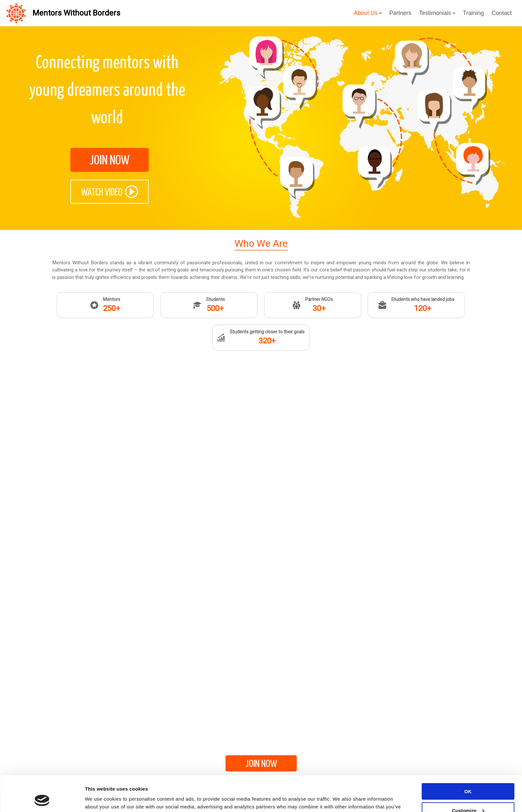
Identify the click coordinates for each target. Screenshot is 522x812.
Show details (100, 799)
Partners (400, 13)
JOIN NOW (110, 161)
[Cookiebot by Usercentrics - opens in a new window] (42, 799)
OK (468, 758)
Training (473, 13)
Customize (468, 777)
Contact (502, 13)
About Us (367, 13)
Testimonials (437, 13)
